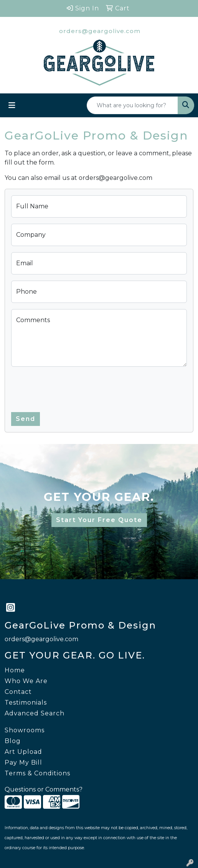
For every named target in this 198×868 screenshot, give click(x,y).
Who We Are (26, 681)
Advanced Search (35, 713)
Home (15, 670)
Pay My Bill (23, 762)
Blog (13, 741)
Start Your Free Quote (99, 520)
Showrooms (25, 730)
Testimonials (26, 703)
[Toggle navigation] (12, 105)
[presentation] (69, 388)
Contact (18, 692)
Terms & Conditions (37, 773)
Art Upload (23, 752)
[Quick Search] (132, 105)
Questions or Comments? (44, 789)
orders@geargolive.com (100, 31)
